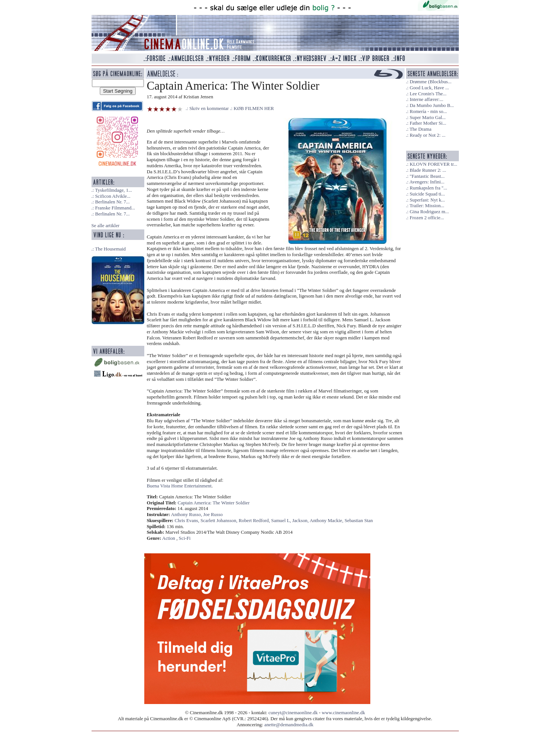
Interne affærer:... (426, 99)
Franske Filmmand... (115, 208)
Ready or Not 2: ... (427, 135)
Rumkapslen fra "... (428, 188)
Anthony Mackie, (327, 521)
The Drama (420, 129)
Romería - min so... (428, 111)
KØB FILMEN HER (254, 108)
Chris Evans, (188, 521)
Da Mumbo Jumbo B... (432, 105)
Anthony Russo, (187, 515)
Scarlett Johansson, (219, 521)
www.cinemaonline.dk (343, 713)
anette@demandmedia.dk (289, 725)
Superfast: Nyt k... (427, 200)
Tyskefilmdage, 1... (113, 190)
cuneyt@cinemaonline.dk (293, 713)
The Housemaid (110, 249)
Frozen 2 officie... (427, 218)
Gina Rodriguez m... (429, 212)
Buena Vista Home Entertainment (179, 486)
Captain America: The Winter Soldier (214, 503)
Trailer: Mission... (427, 206)
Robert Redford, (255, 521)
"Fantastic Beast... (427, 176)
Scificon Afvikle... (113, 196)
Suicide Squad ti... (427, 194)
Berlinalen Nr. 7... (112, 202)
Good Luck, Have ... (429, 88)
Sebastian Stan (359, 521)
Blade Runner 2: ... (428, 170)
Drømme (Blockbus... (430, 82)
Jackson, (301, 521)
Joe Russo (213, 515)
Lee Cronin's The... (428, 94)
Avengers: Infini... (427, 182)
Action (169, 538)
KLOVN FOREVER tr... (433, 164)
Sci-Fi (185, 538)
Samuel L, (282, 521)
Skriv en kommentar (209, 108)
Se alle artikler (106, 226)
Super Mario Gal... (428, 118)
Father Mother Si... (428, 123)
